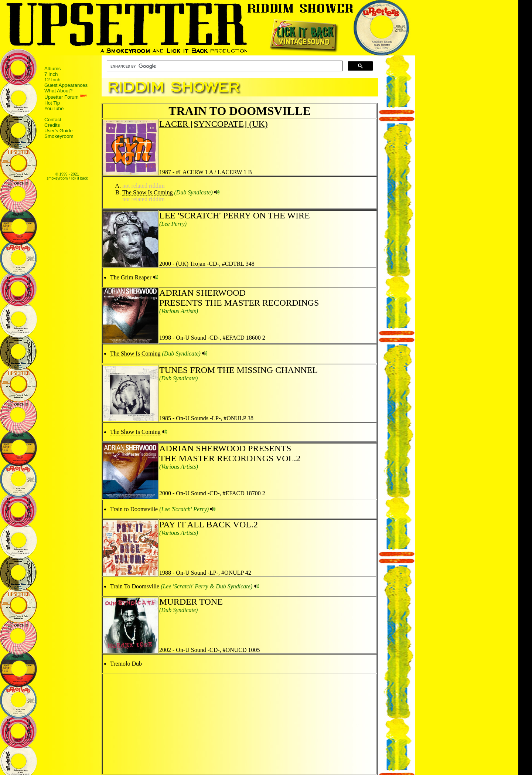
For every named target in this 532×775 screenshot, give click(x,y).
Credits (52, 125)
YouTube (54, 108)
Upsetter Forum (62, 97)
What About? (58, 91)
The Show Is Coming (147, 192)
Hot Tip (52, 103)
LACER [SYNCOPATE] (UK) (214, 124)
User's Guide (59, 131)
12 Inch (52, 80)
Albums (52, 69)
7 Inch (51, 74)
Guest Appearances (66, 85)
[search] (224, 66)
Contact (53, 120)
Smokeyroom (59, 136)
